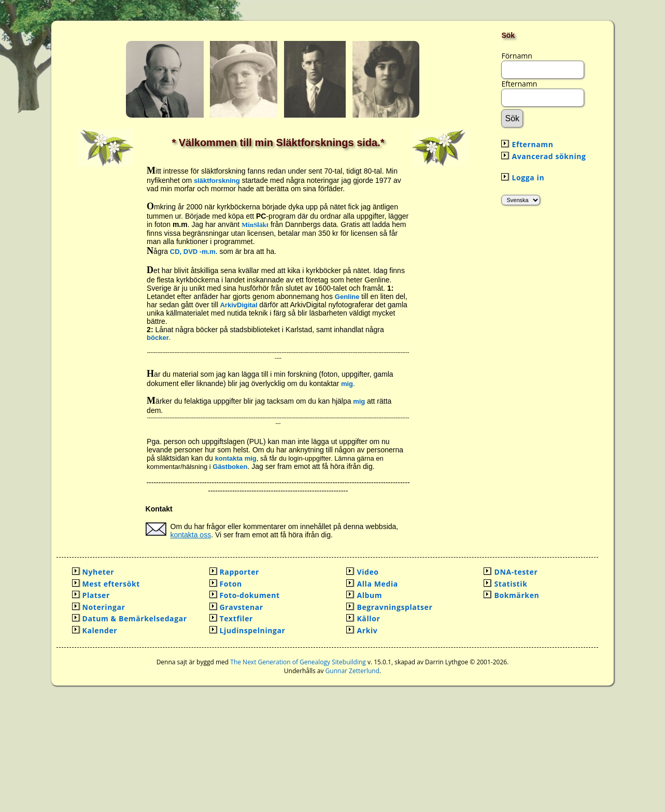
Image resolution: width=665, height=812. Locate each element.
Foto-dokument (250, 595)
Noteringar (104, 607)
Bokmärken (517, 595)
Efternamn (519, 84)
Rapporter (240, 572)
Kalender (100, 630)
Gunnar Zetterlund (352, 671)
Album (369, 595)
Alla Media (377, 584)
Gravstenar (242, 607)
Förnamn (517, 56)
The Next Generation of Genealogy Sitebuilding (298, 662)
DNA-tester (516, 572)
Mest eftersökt (111, 584)
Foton (231, 584)
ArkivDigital (239, 305)
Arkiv (367, 630)
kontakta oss (191, 535)
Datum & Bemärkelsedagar (135, 618)
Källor (368, 618)
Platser (96, 595)
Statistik (511, 584)
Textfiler (237, 618)
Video (367, 572)
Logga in (528, 177)
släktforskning (217, 181)
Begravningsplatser (394, 607)
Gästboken (230, 467)
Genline (347, 297)
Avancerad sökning (549, 156)
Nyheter (98, 572)
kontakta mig (236, 458)
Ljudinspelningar (253, 630)
